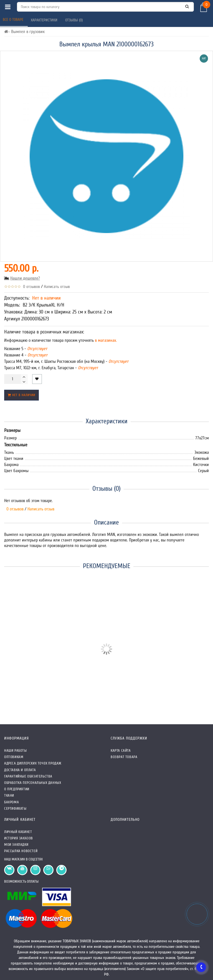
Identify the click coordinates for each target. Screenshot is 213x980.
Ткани (9, 795)
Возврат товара (124, 757)
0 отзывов (30, 287)
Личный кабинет (18, 832)
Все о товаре (14, 20)
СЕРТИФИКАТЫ (15, 808)
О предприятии (17, 789)
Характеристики (45, 20)
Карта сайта (121, 750)
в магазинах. (105, 340)
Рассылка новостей (21, 851)
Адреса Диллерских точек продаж (33, 763)
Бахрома (12, 802)
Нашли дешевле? (25, 278)
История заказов (19, 838)
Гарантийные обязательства (28, 776)
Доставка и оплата (20, 770)
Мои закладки (16, 844)
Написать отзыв (57, 287)
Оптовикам (14, 757)
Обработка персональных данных (33, 783)
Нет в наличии (21, 395)
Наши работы (16, 750)
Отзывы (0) (74, 20)
